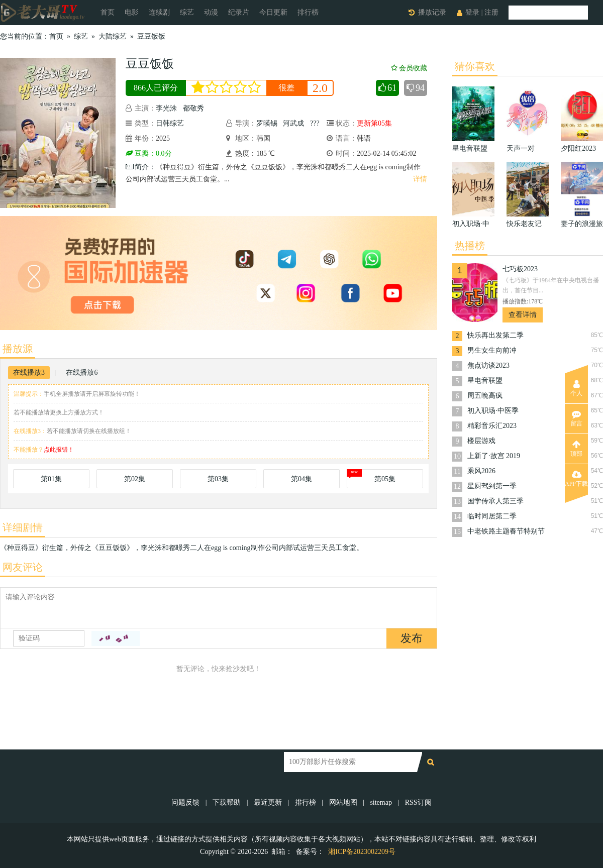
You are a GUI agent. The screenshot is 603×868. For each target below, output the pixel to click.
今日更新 (273, 12)
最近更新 (268, 802)
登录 (472, 12)
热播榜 (470, 246)
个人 (576, 388)
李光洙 (166, 108)
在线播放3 (29, 372)
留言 (576, 418)
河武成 (293, 123)
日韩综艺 (170, 123)
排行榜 (308, 12)
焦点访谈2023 (488, 365)
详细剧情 (23, 527)
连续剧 (159, 12)
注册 (491, 12)
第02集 (135, 479)
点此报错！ (59, 450)
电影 (132, 12)
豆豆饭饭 (151, 36)
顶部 (576, 449)
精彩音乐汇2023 (492, 426)
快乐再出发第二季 (495, 335)
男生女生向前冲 (492, 350)
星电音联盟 (485, 381)
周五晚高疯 (485, 396)
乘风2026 (481, 471)
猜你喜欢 (475, 66)
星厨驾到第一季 (492, 486)
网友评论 (23, 567)
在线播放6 (82, 372)
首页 (108, 12)
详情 (420, 179)
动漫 (211, 12)
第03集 (218, 479)
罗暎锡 (267, 123)
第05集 (385, 479)
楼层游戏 (481, 441)
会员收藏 (409, 68)
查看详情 (523, 315)
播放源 (18, 349)
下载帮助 (227, 802)
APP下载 (576, 479)
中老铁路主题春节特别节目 (506, 532)
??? (315, 123)
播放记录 (432, 12)
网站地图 (343, 802)
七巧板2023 (520, 269)
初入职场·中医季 (493, 411)
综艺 (187, 12)
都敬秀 (193, 108)
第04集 (301, 479)
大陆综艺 (113, 36)
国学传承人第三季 (495, 501)
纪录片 (239, 12)
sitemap (381, 802)
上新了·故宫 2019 (494, 456)
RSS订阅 (418, 802)
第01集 (51, 479)
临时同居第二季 (492, 516)
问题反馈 (186, 802)
